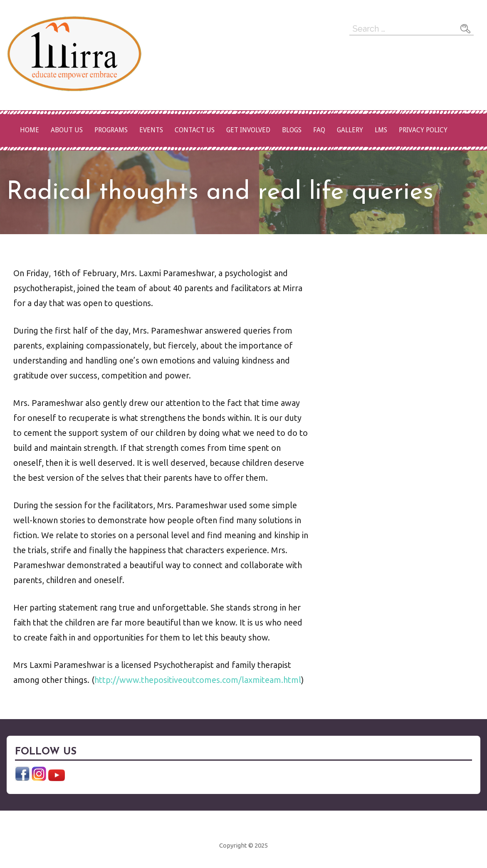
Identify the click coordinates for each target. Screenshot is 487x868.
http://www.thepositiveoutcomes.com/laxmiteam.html (198, 680)
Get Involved (248, 130)
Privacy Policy (423, 130)
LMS (381, 130)
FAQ (319, 130)
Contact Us (195, 130)
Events (151, 130)
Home (30, 130)
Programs (111, 130)
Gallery (350, 130)
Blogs (292, 130)
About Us (67, 130)
